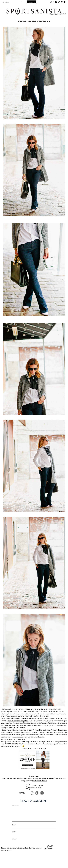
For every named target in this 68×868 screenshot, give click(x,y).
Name (14, 825)
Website (14, 839)
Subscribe (32, 2)
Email (14, 832)
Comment (15, 805)
